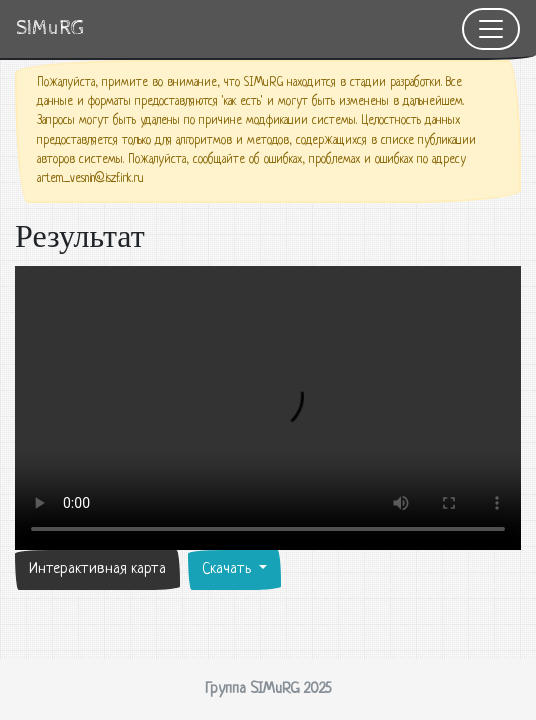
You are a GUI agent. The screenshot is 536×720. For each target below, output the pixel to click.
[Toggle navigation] (491, 29)
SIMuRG (50, 28)
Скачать (228, 569)
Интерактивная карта (97, 569)
